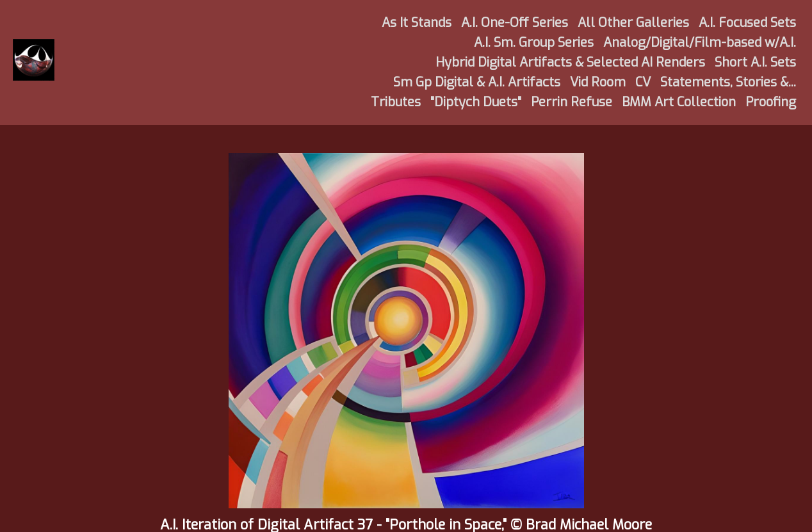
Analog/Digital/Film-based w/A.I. (700, 43)
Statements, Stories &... (728, 82)
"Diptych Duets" (476, 102)
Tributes (396, 102)
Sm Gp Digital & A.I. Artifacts (477, 82)
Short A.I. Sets (755, 62)
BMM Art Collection (679, 102)
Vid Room (598, 82)
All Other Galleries (633, 23)
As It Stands (417, 23)
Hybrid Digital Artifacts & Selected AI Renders (570, 62)
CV (643, 82)
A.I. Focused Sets (747, 23)
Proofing (771, 102)
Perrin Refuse (572, 102)
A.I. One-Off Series (515, 23)
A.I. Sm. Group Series (534, 43)
